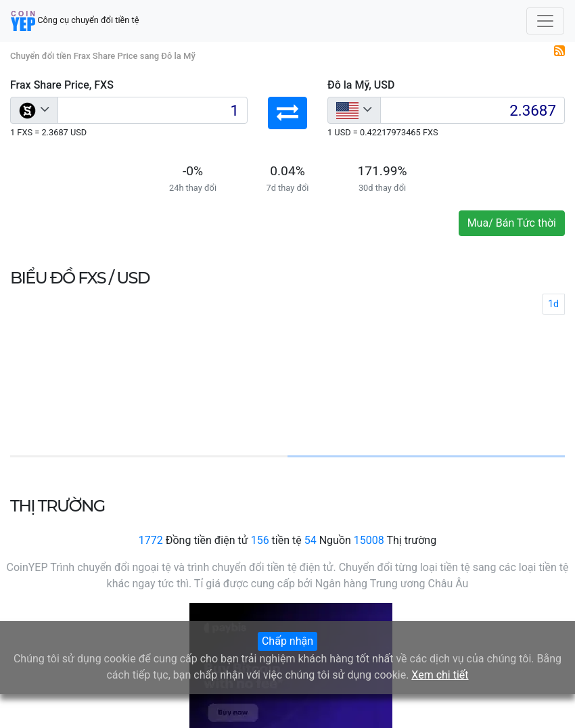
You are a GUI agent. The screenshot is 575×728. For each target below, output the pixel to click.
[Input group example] (153, 110)
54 (310, 540)
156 (260, 540)
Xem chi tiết (440, 675)
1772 (151, 540)
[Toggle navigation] (545, 21)
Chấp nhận (287, 641)
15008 (369, 540)
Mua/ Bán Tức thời (512, 223)
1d (553, 304)
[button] (287, 113)
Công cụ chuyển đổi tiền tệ (75, 21)
